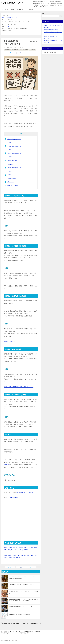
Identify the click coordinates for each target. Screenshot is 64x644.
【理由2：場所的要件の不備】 (14, 146)
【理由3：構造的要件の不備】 (14, 153)
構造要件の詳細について (11, 342)
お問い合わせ (32, 10)
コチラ (11, 480)
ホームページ (5, 10)
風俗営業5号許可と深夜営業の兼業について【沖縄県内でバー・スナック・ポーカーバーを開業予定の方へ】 (31, 624)
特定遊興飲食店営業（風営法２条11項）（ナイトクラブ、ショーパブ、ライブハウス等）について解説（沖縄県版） (24, 600)
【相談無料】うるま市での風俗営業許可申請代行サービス (22, 585)
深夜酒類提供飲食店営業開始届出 (11, 50)
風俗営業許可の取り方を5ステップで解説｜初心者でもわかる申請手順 (24, 593)
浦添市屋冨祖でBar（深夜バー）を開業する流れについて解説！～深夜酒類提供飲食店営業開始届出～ (24, 578)
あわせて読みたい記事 (12, 186)
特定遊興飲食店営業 (24, 50)
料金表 (12, 10)
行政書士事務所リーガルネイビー (10, 17)
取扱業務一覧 (20, 10)
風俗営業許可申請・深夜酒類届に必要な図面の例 (20, 614)
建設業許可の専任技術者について (52, 30)
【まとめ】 (10, 175)
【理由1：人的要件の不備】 (14, 139)
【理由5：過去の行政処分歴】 (14, 168)
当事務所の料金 (12, 179)
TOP (12, 631)
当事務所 (6, 465)
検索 (43, 14)
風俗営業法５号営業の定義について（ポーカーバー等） (21, 607)
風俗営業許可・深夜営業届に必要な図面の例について (19, 387)
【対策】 (10, 143)
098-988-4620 (14, 498)
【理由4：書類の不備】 (13, 161)
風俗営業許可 (32, 50)
